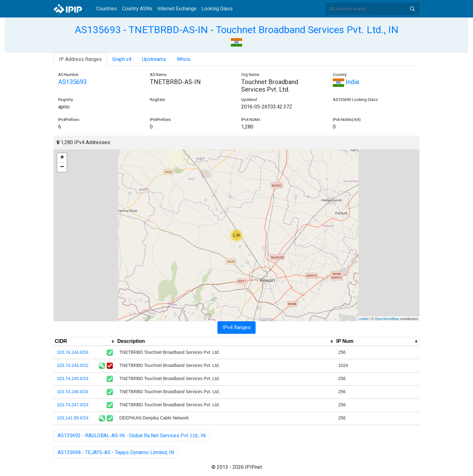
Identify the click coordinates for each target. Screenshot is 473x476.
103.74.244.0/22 (73, 365)
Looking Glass (217, 9)
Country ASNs (137, 9)
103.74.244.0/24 (73, 352)
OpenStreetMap (387, 319)
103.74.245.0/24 (73, 378)
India (346, 82)
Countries (107, 9)
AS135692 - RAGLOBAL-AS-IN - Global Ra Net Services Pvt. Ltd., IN (132, 436)
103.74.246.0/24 (73, 392)
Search (412, 9)
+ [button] (62, 158)
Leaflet (363, 319)
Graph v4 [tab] (122, 59)
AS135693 (72, 82)
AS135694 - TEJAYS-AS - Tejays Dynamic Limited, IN (116, 452)
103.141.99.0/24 (73, 418)
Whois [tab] (184, 59)
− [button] (62, 167)
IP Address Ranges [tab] (80, 59)
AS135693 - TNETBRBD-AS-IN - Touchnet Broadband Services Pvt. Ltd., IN (237, 30)
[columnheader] (85, 342)
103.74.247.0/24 (73, 405)
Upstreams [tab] (154, 59)
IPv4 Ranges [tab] (236, 327)
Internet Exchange (177, 9)
